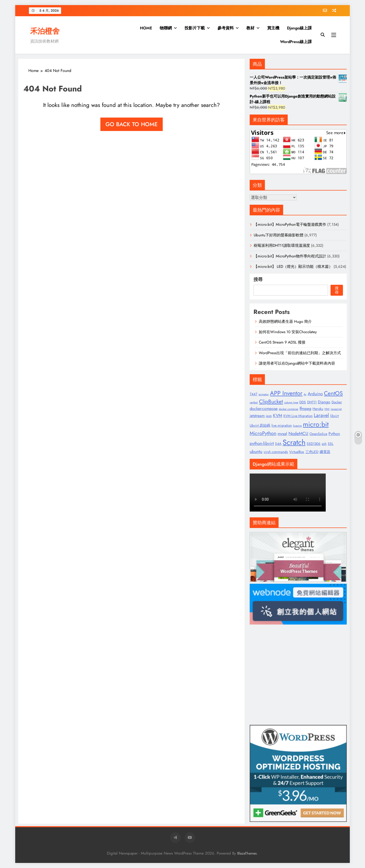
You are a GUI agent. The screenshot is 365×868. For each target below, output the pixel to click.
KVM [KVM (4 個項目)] (278, 416)
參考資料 (226, 28)
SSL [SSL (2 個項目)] (331, 444)
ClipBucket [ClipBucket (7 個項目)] (271, 402)
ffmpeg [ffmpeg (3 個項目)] (305, 409)
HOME (146, 28)
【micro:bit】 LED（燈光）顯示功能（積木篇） (293, 267)
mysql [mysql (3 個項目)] (282, 434)
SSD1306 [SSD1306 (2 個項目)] (314, 444)
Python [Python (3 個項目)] (334, 434)
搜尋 (258, 279)
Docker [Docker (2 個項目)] (337, 402)
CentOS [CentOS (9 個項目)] (333, 393)
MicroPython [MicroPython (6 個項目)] (263, 433)
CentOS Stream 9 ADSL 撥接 (282, 342)
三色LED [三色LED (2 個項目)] (312, 452)
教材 (250, 28)
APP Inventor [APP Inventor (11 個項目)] (286, 393)
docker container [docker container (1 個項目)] (289, 409)
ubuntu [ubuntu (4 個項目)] (256, 451)
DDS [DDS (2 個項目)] (303, 402)
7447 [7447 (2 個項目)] (253, 394)
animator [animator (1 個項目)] (264, 394)
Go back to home (132, 124)
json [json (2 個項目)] (269, 416)
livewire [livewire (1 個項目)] (297, 426)
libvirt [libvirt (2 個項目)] (334, 416)
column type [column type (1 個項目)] (291, 402)
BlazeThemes (247, 853)
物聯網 (166, 28)
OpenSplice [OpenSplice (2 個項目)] (318, 434)
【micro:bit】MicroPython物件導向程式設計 (290, 256)
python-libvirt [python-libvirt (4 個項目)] (262, 443)
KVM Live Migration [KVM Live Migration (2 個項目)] (298, 416)
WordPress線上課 (296, 42)
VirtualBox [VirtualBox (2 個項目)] (297, 452)
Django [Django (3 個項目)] (324, 402)
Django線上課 (299, 28)
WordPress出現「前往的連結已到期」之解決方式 (300, 353)
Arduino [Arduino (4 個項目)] (315, 394)
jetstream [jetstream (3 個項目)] (257, 416)
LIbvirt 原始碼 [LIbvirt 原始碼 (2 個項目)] (260, 425)
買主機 (273, 28)
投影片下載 (195, 28)
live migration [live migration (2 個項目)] (282, 425)
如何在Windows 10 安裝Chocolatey (288, 332)
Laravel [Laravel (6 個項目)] (321, 415)
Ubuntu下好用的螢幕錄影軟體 (279, 235)
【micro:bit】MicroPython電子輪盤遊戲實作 (290, 224)
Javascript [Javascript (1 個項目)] (336, 409)
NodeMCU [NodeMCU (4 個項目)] (298, 433)
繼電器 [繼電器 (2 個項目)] (325, 452)
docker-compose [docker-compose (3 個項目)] (264, 409)
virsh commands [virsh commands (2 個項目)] (276, 452)
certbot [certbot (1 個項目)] (254, 402)
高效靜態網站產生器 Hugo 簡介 (285, 322)
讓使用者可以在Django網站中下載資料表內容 (297, 363)
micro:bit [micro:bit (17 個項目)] (316, 424)
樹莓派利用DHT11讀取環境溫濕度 (282, 246)
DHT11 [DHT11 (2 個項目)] (312, 402)
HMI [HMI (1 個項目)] (327, 409)
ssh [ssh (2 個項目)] (324, 444)
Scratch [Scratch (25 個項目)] (294, 442)
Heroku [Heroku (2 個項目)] (318, 409)
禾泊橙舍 (45, 31)
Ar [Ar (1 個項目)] (305, 394)
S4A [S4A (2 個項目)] (278, 444)
